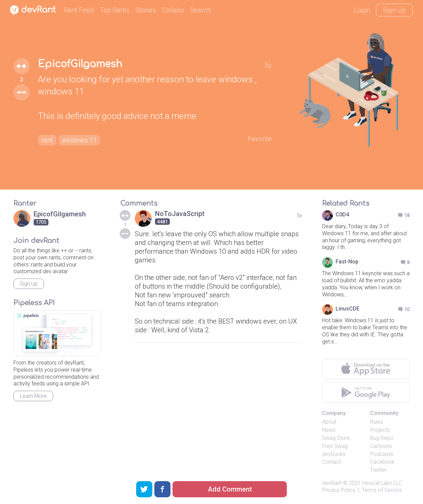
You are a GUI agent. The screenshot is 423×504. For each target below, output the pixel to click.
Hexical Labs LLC (382, 483)
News (329, 430)
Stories (146, 10)
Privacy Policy (339, 490)
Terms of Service (382, 490)
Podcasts (382, 454)
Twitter (378, 470)
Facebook (382, 462)
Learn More (33, 396)
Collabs (173, 10)
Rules (377, 422)
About (329, 422)
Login (362, 10)
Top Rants (115, 10)
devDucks (334, 454)
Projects (380, 430)
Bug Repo (382, 438)
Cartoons (381, 446)
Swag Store (336, 438)
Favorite (260, 139)
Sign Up (394, 10)
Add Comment (230, 489)
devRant (332, 483)
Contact (332, 462)
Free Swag (335, 446)
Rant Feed (79, 10)
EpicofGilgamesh (80, 64)
